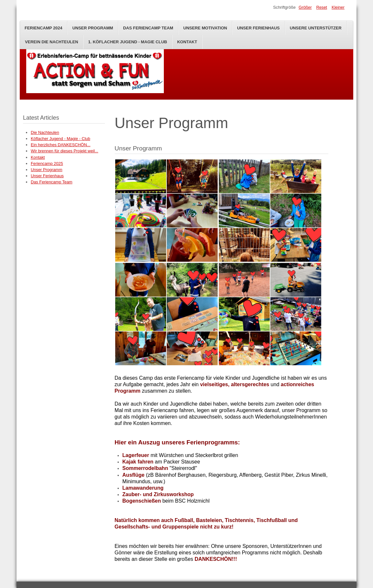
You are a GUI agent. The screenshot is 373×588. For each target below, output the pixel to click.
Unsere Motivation (205, 28)
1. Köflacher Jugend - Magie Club (128, 42)
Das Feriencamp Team (148, 28)
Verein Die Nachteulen (51, 42)
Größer (305, 7)
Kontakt (187, 42)
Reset (322, 7)
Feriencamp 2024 (43, 28)
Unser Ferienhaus (258, 28)
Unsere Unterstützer (316, 28)
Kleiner (338, 7)
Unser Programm (93, 28)
